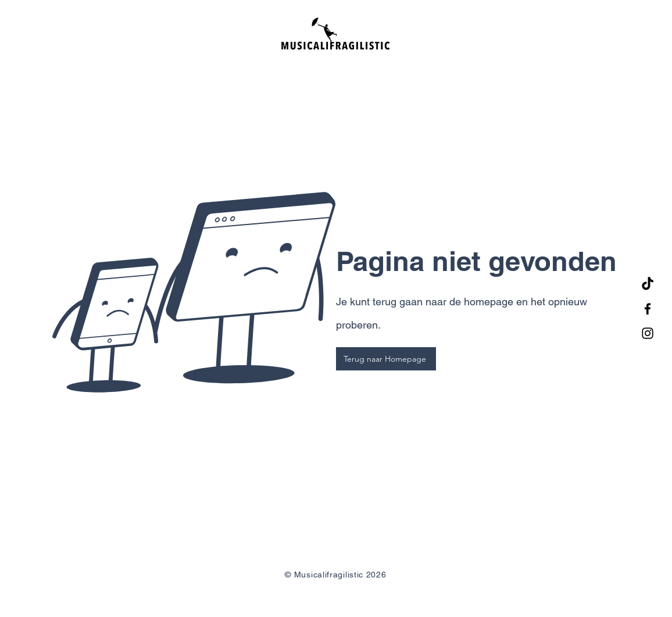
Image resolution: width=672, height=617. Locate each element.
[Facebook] (648, 309)
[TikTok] (648, 284)
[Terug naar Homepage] (386, 359)
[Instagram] (648, 333)
